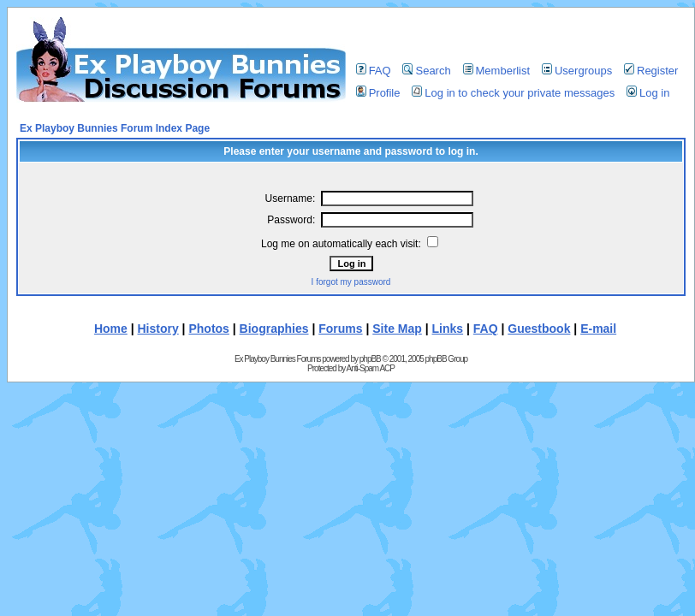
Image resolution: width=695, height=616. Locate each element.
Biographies (274, 329)
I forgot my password (351, 282)
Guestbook (539, 329)
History (158, 329)
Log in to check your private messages (513, 93)
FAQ (374, 71)
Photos (208, 329)
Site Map (397, 329)
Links (448, 329)
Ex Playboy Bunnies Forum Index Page (115, 128)
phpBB (370, 359)
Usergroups (577, 71)
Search (426, 71)
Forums (340, 329)
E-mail (598, 329)
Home (111, 329)
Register (651, 71)
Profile (378, 93)
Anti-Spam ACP (370, 368)
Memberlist (497, 71)
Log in (648, 93)
